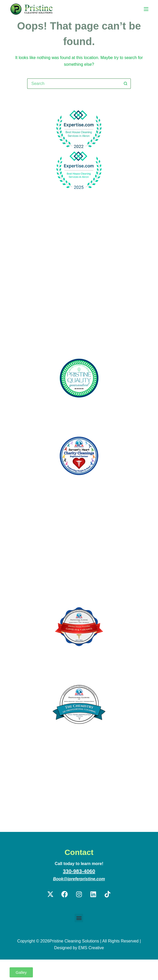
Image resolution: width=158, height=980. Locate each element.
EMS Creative (91, 948)
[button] (79, 918)
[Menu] (146, 9)
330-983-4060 (79, 871)
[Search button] (126, 84)
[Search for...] (74, 84)
